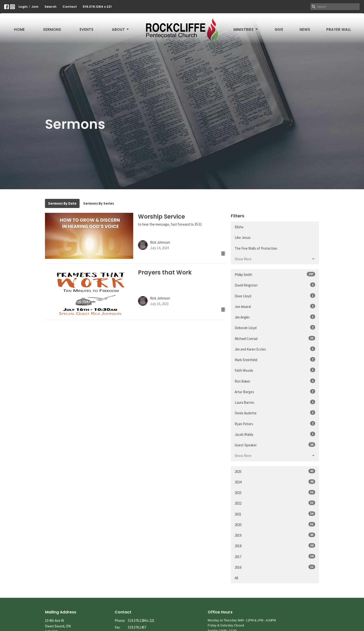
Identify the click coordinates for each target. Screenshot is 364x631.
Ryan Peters (275, 424)
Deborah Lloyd (275, 328)
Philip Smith (275, 274)
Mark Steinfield (275, 360)
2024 (275, 482)
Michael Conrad (275, 338)
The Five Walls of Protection (256, 248)
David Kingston (275, 285)
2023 (275, 492)
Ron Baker (275, 381)
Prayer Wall (339, 29)
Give (279, 29)
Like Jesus (243, 237)
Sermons (52, 29)
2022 (275, 503)
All (236, 578)
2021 (275, 514)
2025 (275, 471)
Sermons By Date (62, 203)
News (305, 29)
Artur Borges (275, 392)
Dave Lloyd (275, 296)
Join (35, 7)
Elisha (239, 227)
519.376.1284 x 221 (97, 7)
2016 (275, 567)
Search (50, 7)
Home (19, 29)
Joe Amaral (275, 306)
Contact (70, 7)
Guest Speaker (275, 445)
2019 (275, 535)
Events (87, 29)
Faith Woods (275, 370)
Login (23, 7)
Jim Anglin (275, 317)
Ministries (246, 29)
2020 (275, 524)
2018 (275, 546)
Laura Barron (275, 402)
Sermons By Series (99, 203)
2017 (275, 556)
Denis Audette (275, 413)
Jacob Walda (275, 434)
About (121, 29)
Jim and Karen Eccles (275, 349)
